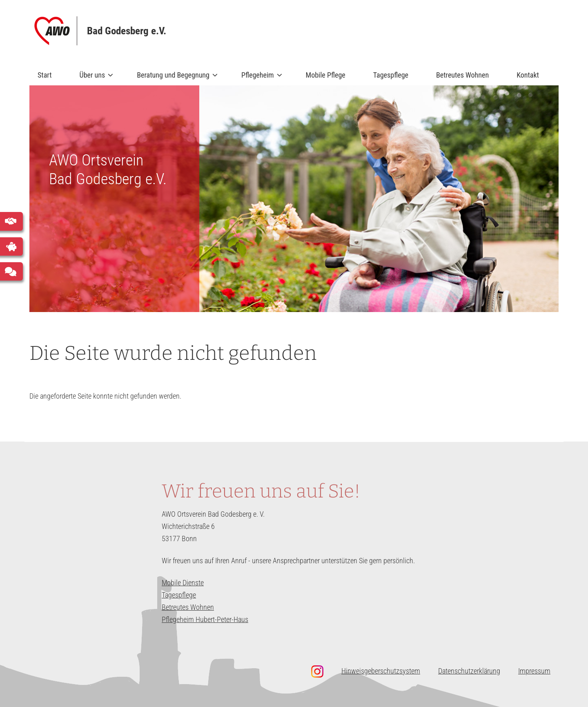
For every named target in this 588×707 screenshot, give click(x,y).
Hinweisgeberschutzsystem (381, 671)
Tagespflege (391, 75)
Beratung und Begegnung (174, 78)
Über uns (93, 78)
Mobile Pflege (326, 75)
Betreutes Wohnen (462, 75)
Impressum (534, 671)
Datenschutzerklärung (469, 671)
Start (45, 75)
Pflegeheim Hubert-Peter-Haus (205, 619)
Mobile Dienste (183, 583)
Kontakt (528, 75)
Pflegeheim (258, 78)
